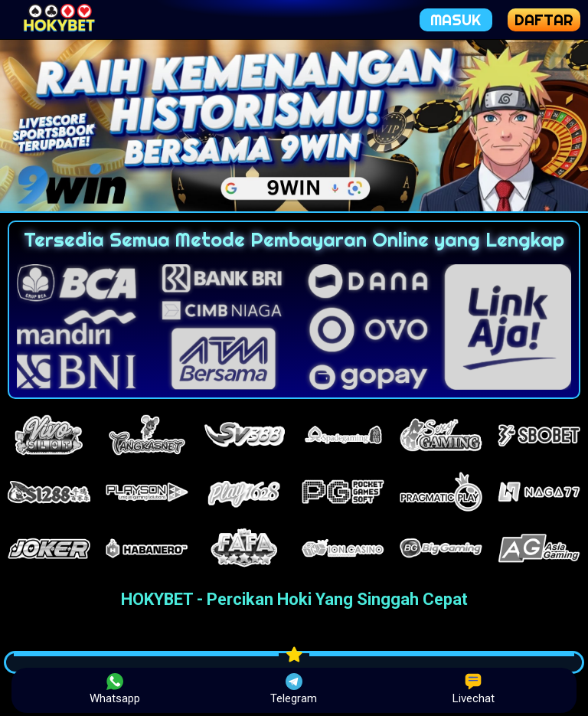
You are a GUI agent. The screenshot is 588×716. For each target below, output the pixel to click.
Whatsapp (115, 689)
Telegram (294, 689)
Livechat (474, 689)
